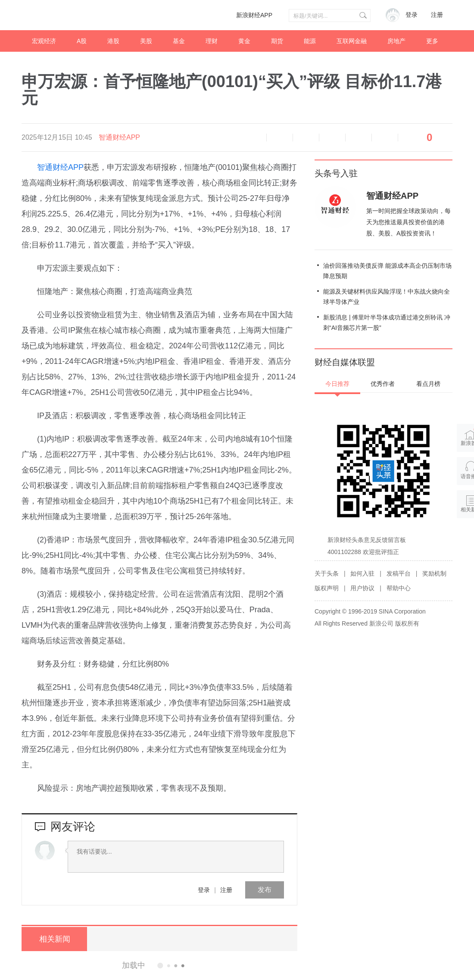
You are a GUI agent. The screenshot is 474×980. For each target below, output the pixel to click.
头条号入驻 (336, 173)
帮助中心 (399, 588)
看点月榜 (428, 384)
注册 (437, 15)
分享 (385, 138)
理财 (212, 41)
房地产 (396, 41)
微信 (359, 138)
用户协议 (362, 588)
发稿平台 (399, 573)
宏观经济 (44, 41)
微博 (332, 138)
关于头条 (327, 573)
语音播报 (253, 138)
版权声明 (327, 588)
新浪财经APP (254, 15)
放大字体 (306, 138)
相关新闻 (54, 939)
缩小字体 (280, 138)
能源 (310, 41)
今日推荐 (337, 384)
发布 (265, 890)
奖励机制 (434, 573)
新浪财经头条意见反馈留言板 (367, 540)
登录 (204, 890)
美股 (146, 41)
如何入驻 (362, 573)
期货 (277, 41)
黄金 (244, 41)
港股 (113, 41)
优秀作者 (383, 384)
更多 (432, 41)
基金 (179, 41)
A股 (82, 41)
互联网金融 (352, 41)
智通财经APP (119, 137)
